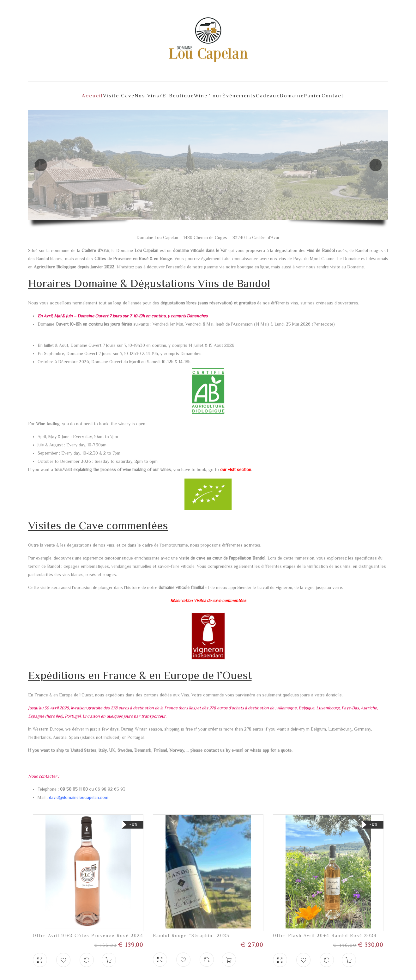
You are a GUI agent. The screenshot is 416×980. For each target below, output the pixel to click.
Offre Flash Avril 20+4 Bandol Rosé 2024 (325, 929)
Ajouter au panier (109, 954)
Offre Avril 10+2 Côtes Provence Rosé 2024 (88, 929)
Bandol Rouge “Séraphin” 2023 (191, 929)
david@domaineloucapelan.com (79, 791)
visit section (239, 463)
